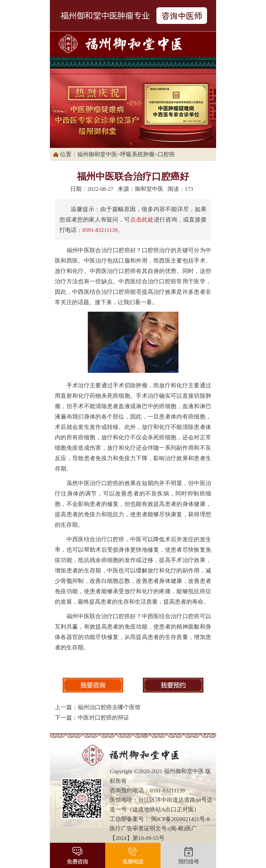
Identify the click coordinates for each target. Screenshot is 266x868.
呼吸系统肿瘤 (137, 154)
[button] (131, 144)
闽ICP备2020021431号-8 (181, 819)
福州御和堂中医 (97, 154)
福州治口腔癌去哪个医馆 (109, 707)
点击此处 (142, 220)
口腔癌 (166, 154)
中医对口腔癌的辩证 (103, 718)
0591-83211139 (100, 230)
